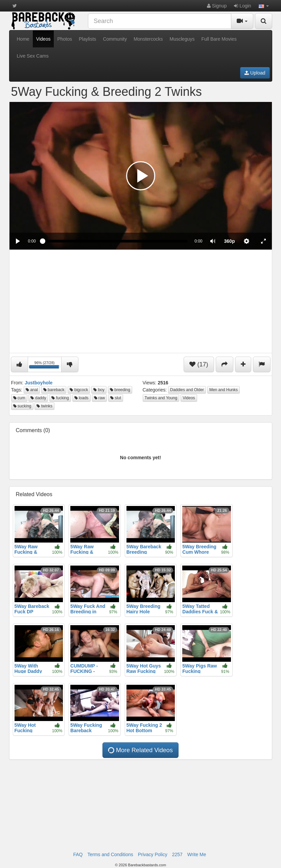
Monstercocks (148, 39)
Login (242, 6)
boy (99, 390)
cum (19, 398)
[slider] (115, 241)
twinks (44, 406)
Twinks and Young (161, 398)
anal (32, 390)
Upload (255, 73)
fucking (60, 398)
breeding (120, 390)
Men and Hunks (224, 390)
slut (116, 398)
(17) (199, 364)
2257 (177, 854)
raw (100, 398)
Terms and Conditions (110, 854)
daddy (38, 398)
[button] (264, 6)
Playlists (87, 39)
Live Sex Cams (33, 56)
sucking (22, 406)
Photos (65, 39)
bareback (54, 390)
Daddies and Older (187, 390)
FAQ (78, 854)
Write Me (197, 854)
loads (81, 398)
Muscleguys (182, 39)
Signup (217, 6)
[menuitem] (230, 241)
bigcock (79, 390)
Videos (43, 39)
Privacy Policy (153, 854)
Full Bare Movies (219, 39)
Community (115, 39)
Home (23, 39)
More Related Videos (140, 750)
